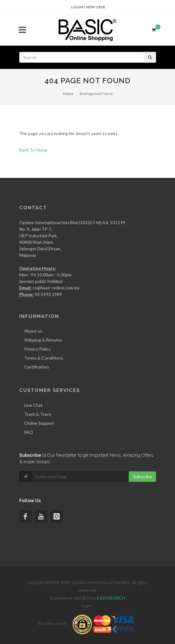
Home (68, 94)
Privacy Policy (37, 349)
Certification (37, 367)
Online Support (39, 423)
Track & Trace (38, 414)
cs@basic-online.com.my (56, 288)
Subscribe (142, 476)
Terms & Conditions (44, 358)
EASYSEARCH (111, 598)
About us (33, 331)
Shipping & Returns (43, 340)
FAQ (29, 432)
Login (87, 606)
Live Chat (33, 405)
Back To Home (33, 150)
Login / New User (88, 7)
